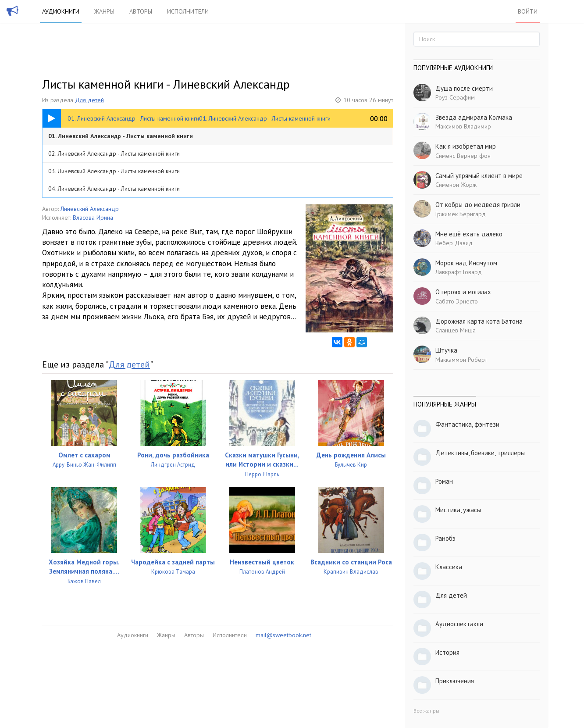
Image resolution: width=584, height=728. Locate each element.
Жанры (104, 11)
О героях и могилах (463, 292)
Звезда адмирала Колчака (474, 117)
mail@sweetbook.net (283, 635)
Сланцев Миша (456, 330)
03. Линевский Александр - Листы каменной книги (114, 171)
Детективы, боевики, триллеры (480, 453)
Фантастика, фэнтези (467, 424)
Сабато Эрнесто (457, 301)
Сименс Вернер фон (463, 156)
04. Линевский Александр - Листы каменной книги (114, 189)
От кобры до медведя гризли (478, 205)
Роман (444, 481)
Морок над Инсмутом (466, 263)
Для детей (89, 100)
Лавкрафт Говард (459, 272)
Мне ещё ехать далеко (469, 234)
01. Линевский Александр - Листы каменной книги (121, 136)
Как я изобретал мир (466, 146)
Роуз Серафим (455, 97)
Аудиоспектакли (459, 624)
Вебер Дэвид (454, 243)
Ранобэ (445, 538)
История (447, 652)
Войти (528, 11)
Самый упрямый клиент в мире (479, 176)
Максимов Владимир (463, 126)
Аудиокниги (61, 11)
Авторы (141, 11)
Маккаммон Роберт (461, 360)
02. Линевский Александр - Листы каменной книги (114, 153)
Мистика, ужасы (458, 510)
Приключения (455, 681)
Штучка (446, 350)
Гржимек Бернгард (461, 214)
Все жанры (426, 711)
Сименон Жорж (456, 185)
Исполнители (188, 11)
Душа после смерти (464, 88)
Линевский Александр (90, 209)
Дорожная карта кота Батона (479, 321)
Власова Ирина (93, 218)
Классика (449, 567)
